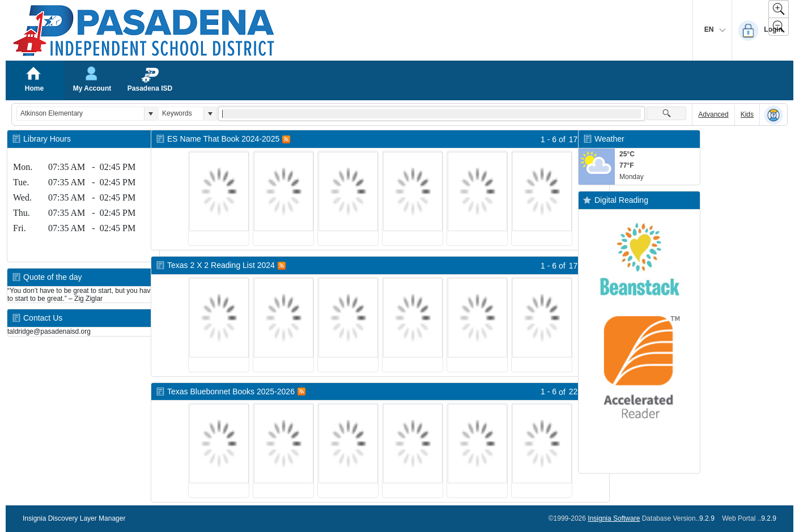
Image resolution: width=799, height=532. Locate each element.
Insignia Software (614, 518)
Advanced (713, 114)
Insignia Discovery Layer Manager (74, 518)
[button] (150, 114)
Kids (747, 114)
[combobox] (80, 114)
